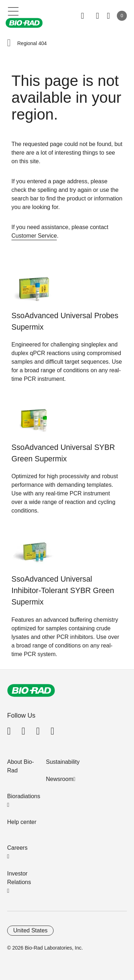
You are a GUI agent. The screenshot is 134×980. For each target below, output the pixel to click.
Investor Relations (19, 878)
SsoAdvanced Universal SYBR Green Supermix (63, 453)
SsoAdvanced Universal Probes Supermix (65, 321)
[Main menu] (13, 11)
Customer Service (34, 236)
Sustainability (63, 762)
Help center (22, 822)
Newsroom (60, 779)
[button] (9, 43)
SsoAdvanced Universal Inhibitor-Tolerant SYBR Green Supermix (63, 591)
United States (30, 930)
